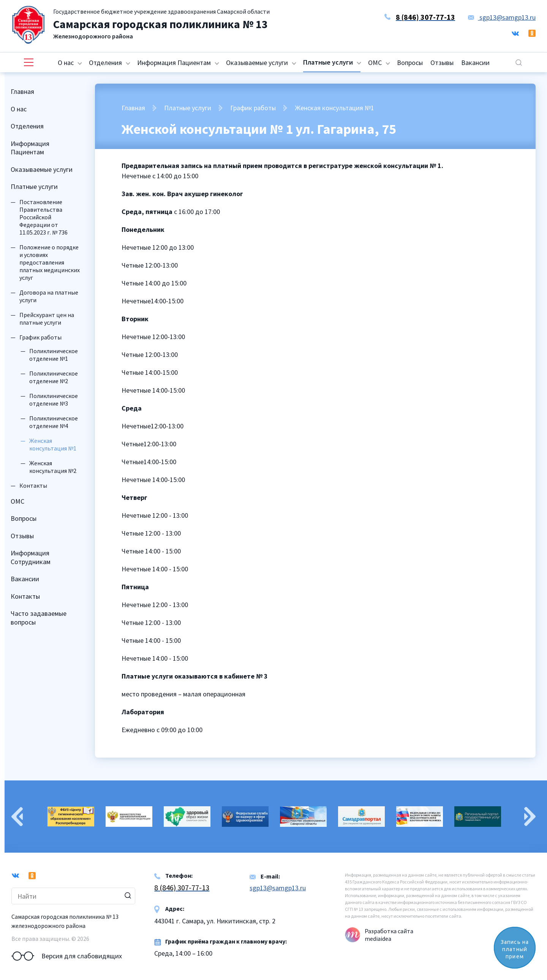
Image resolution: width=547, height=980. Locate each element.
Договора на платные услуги (49, 296)
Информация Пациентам (174, 63)
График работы (40, 337)
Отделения (105, 63)
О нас (66, 63)
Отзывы (442, 63)
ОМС (375, 63)
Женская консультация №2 (53, 467)
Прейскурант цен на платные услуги (47, 319)
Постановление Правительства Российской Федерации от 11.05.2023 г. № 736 (43, 217)
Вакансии (475, 63)
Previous (17, 817)
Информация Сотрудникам (31, 557)
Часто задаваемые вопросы (39, 618)
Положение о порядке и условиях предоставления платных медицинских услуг (50, 262)
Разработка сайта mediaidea (389, 935)
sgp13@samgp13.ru (502, 17)
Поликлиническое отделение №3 (54, 400)
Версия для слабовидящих (67, 956)
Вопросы (410, 63)
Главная (22, 91)
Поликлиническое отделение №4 (54, 422)
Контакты (33, 485)
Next (530, 817)
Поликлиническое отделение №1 (54, 355)
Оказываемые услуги (257, 63)
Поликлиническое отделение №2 (54, 377)
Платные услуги (328, 62)
